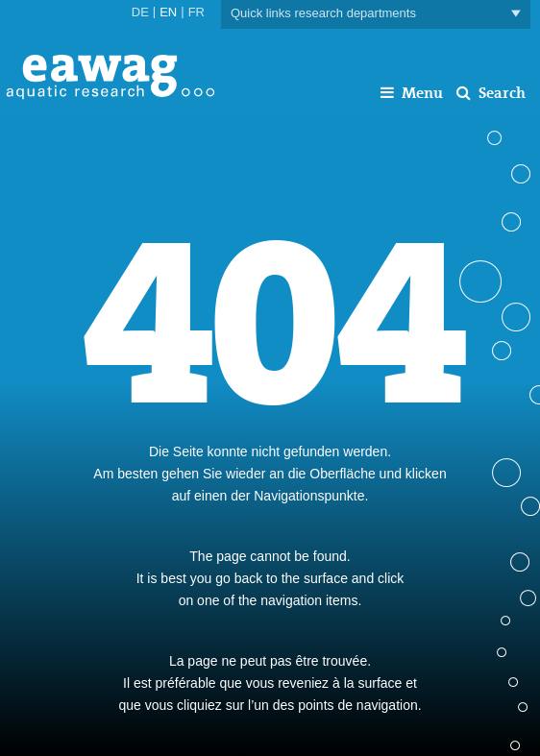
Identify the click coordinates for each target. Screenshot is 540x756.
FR (196, 12)
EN (168, 12)
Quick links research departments (376, 14)
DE (140, 12)
